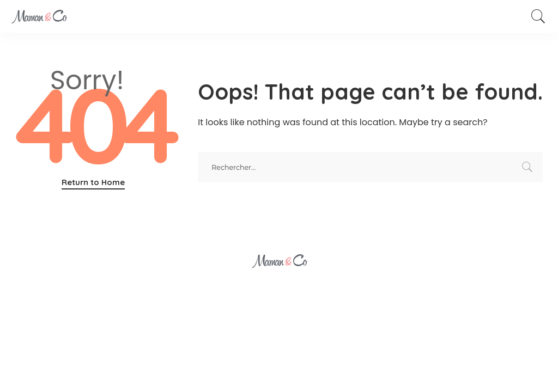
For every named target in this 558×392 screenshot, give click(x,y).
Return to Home (93, 182)
